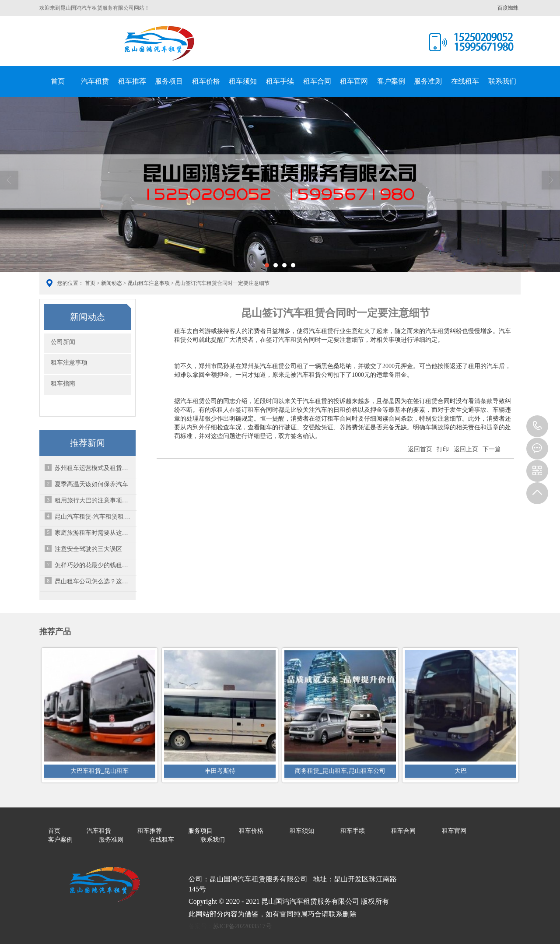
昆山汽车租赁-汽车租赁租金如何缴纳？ (94, 517)
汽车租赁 (95, 81)
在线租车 (465, 81)
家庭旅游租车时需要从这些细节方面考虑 (94, 533)
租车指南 (63, 384)
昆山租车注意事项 (149, 283)
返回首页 (420, 449)
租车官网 (354, 81)
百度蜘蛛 (508, 8)
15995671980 (537, 426)
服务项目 (169, 81)
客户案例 (391, 81)
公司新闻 (63, 342)
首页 (58, 81)
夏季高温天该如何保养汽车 (91, 484)
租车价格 (206, 81)
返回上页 (466, 449)
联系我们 (502, 81)
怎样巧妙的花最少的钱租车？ (94, 565)
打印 (443, 449)
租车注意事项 (69, 363)
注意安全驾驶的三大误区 (88, 549)
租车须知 (243, 81)
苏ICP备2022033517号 (242, 926)
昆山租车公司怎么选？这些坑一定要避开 (94, 581)
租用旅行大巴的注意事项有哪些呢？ (94, 500)
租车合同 (317, 81)
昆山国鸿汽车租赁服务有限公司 (160, 43)
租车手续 (280, 81)
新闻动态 (112, 283)
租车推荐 (132, 81)
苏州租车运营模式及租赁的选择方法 (94, 468)
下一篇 (492, 449)
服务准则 (428, 81)
